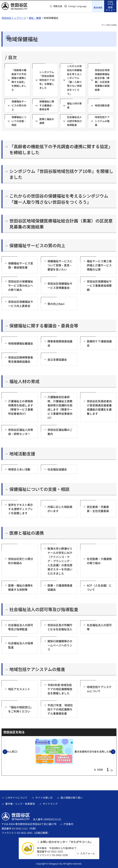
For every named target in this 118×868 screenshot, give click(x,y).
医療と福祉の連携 (27, 533)
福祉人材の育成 (24, 381)
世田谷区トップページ (14, 18)
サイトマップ (50, 804)
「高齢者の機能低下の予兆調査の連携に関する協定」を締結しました (61, 149)
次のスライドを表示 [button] (115, 752)
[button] (56, 6)
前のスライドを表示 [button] (7, 752)
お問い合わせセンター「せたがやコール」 (67, 842)
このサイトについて (16, 797)
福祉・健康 (35, 18)
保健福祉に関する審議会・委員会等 (44, 325)
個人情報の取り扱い (72, 797)
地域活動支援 (22, 454)
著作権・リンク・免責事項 (20, 804)
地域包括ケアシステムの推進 (37, 669)
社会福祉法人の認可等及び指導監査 (44, 609)
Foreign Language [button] (77, 6)
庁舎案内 (68, 824)
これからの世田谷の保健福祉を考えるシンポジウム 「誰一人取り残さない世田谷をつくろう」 (61, 199)
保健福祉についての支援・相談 (39, 489)
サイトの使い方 (44, 797)
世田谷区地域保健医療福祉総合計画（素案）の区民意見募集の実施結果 (61, 224)
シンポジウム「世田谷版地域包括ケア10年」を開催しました (61, 174)
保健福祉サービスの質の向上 (37, 245)
